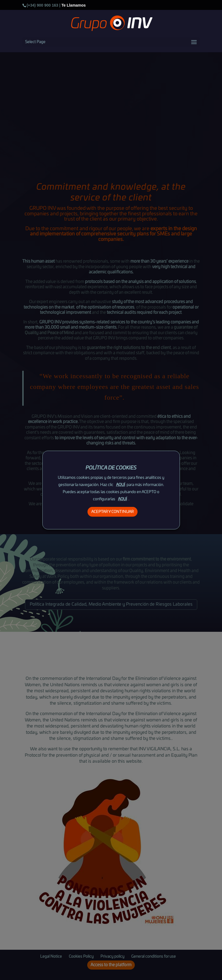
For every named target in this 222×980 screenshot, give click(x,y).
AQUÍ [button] (123, 499)
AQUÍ (121, 485)
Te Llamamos (73, 5)
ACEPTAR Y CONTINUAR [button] (113, 512)
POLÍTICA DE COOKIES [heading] (111, 468)
